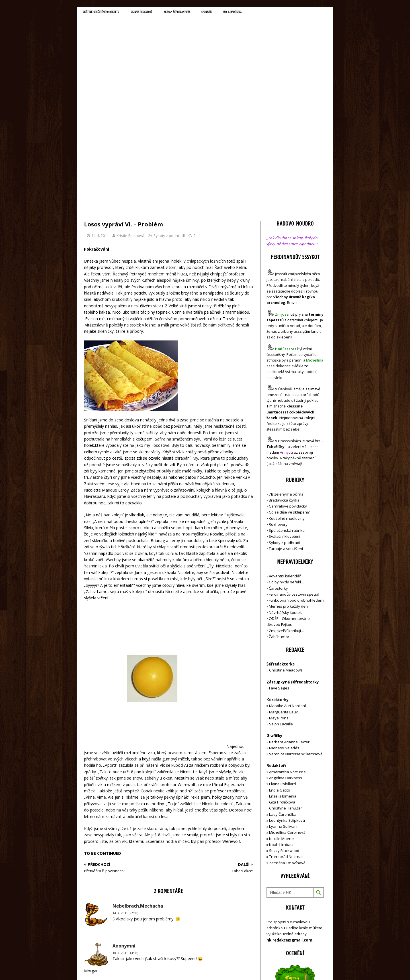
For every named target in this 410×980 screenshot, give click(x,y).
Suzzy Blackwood (284, 730)
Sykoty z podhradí (169, 115)
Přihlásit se (276, 944)
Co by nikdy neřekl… (286, 461)
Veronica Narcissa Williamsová (296, 633)
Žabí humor (279, 516)
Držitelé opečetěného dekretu (110, 13)
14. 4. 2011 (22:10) (125, 792)
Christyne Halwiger (286, 687)
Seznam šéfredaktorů (212, 13)
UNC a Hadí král (284, 13)
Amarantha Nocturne (287, 651)
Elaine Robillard (282, 663)
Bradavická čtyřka (284, 379)
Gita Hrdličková (282, 681)
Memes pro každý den (288, 485)
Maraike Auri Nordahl (287, 585)
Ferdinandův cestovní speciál (294, 473)
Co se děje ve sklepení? (289, 391)
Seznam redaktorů (165, 13)
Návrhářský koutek (285, 491)
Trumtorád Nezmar (286, 736)
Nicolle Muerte (281, 717)
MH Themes (164, 967)
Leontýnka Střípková (287, 699)
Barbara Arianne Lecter (289, 621)
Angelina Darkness (285, 657)
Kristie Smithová (130, 115)
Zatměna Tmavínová (287, 742)
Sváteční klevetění (284, 415)
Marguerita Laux (283, 591)
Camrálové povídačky (288, 385)
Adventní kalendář (285, 455)
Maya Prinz (279, 597)
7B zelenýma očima (286, 373)
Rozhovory (278, 403)
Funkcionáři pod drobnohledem (296, 479)
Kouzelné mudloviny (287, 397)
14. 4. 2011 (100, 115)
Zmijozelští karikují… (286, 510)
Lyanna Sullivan (283, 705)
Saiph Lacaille (281, 603)
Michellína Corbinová (287, 711)
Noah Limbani (281, 724)
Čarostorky (278, 467)
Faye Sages (279, 567)
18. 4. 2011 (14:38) (125, 832)
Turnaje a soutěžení (286, 428)
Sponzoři (251, 13)
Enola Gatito (280, 669)
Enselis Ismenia (283, 675)
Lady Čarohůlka (283, 693)
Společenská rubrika (287, 409)
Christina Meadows (286, 549)
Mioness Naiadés (284, 627)
